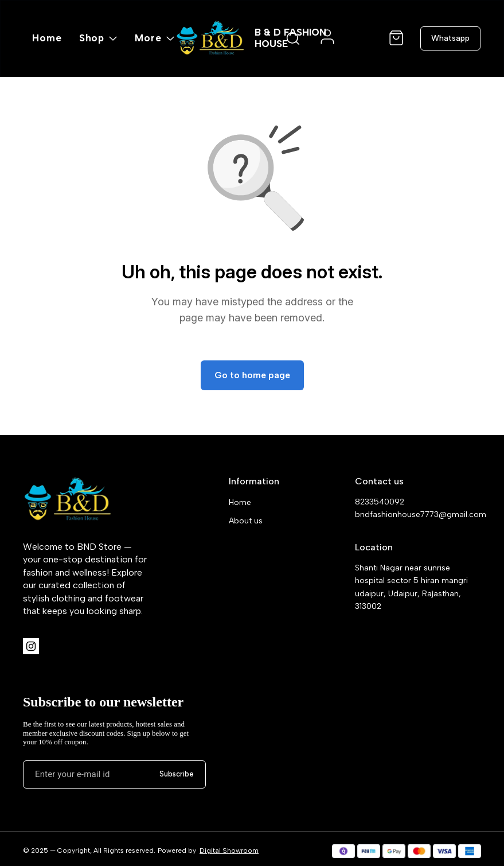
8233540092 (380, 502)
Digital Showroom (229, 851)
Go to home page (252, 375)
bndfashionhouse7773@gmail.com (418, 514)
